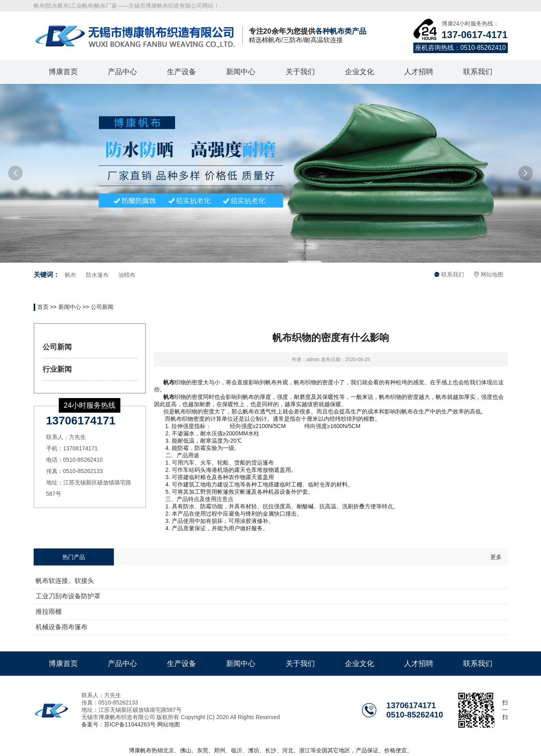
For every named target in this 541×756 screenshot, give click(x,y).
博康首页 (63, 72)
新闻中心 (241, 72)
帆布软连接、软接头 (65, 581)
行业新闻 (57, 369)
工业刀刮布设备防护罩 (68, 596)
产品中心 (122, 72)
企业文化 (359, 72)
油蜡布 (127, 275)
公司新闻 (102, 307)
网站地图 (489, 274)
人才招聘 (419, 72)
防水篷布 (97, 275)
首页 (43, 307)
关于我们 (300, 72)
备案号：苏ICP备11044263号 (119, 724)
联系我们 (478, 72)
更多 (496, 557)
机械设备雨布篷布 (62, 627)
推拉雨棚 (49, 611)
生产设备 (182, 72)
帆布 (71, 275)
